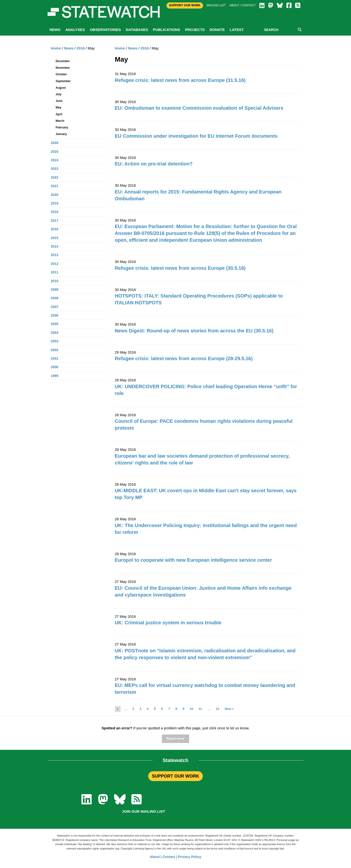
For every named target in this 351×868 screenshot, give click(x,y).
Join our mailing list (143, 811)
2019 (54, 203)
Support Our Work (185, 5)
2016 (145, 48)
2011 (54, 272)
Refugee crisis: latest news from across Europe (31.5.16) (180, 80)
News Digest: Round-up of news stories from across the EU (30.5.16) (194, 331)
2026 (54, 143)
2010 (54, 281)
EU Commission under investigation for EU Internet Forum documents (196, 136)
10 (192, 709)
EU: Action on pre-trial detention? (154, 164)
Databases (137, 30)
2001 (54, 358)
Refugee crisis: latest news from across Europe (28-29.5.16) (184, 358)
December (63, 61)
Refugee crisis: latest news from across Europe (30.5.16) (180, 268)
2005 (54, 324)
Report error (175, 739)
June (59, 101)
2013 (54, 255)
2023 (54, 169)
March (60, 121)
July (58, 94)
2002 (54, 350)
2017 (54, 221)
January (61, 134)
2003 (54, 341)
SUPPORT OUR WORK (175, 776)
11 (200, 709)
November (63, 68)
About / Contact (243, 5)
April (59, 114)
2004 (54, 333)
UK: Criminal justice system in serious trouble (168, 623)
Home (120, 48)
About (155, 857)
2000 (54, 367)
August (61, 88)
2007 (54, 307)
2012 (54, 264)
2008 (54, 298)
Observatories (105, 30)
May (58, 107)
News (55, 30)
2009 (54, 289)
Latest (237, 30)
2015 (54, 238)
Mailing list (216, 5)
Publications (166, 30)
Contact (169, 857)
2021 (54, 186)
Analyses (75, 30)
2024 (54, 160)
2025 (54, 152)
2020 (54, 195)
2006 (54, 315)
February (62, 127)
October (61, 74)
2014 (54, 246)
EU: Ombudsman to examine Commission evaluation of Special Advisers (199, 108)
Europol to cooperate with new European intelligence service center (193, 560)
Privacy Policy (190, 857)
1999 (54, 376)
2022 (54, 177)
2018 (54, 212)
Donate (217, 30)
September (63, 81)
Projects (195, 30)
